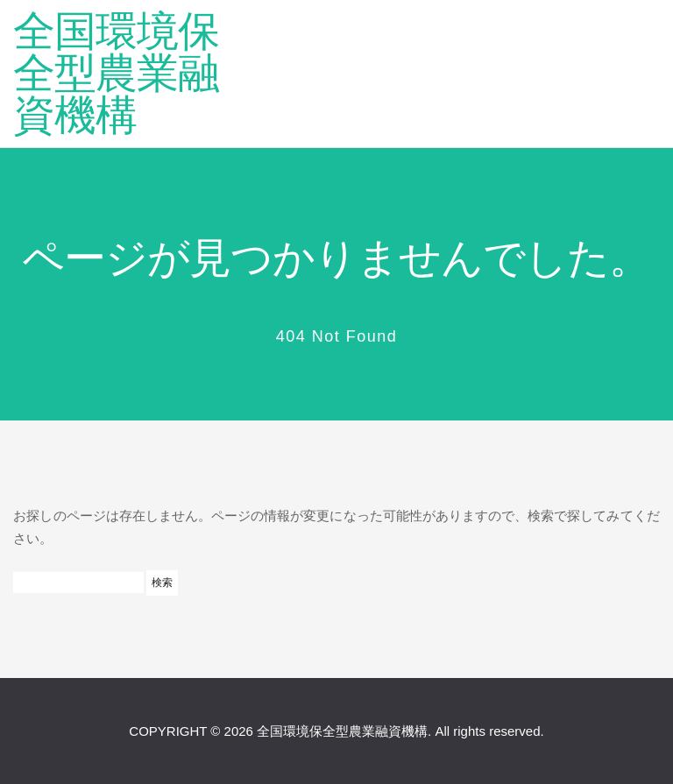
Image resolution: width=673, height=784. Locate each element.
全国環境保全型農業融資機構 (116, 73)
